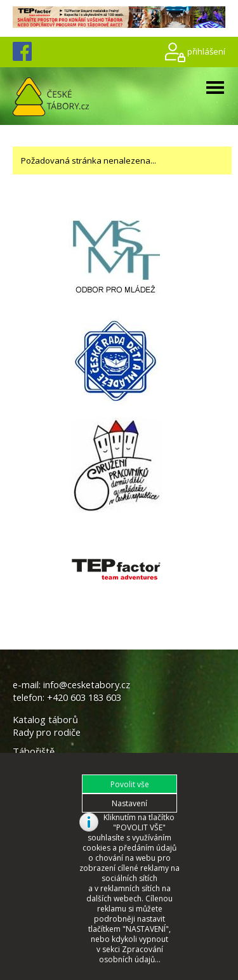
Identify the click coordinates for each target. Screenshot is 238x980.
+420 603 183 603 (84, 691)
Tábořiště (34, 745)
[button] (129, 778)
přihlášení (206, 44)
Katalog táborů (45, 713)
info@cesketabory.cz (87, 678)
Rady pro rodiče (47, 726)
